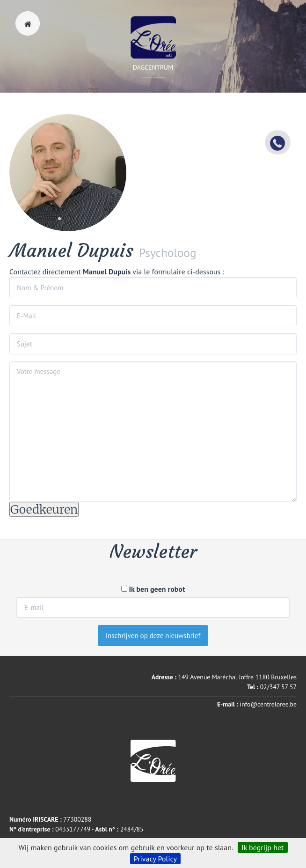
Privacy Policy (155, 859)
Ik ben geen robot (153, 589)
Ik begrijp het (263, 847)
